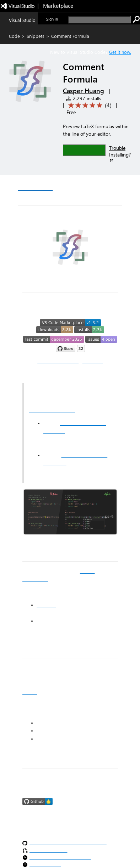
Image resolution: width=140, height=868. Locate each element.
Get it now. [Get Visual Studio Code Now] (120, 52)
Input (42, 739)
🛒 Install (93, 361)
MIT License (36, 685)
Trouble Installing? (120, 154)
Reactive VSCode (55, 621)
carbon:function (54, 723)
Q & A (31, 198)
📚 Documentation (58, 361)
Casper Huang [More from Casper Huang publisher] (84, 91)
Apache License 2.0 (96, 723)
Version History (78, 184)
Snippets (36, 36)
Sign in (52, 19)
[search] (99, 20)
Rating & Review (70, 198)
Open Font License (92, 731)
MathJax (46, 605)
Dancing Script (53, 731)
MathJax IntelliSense (52, 410)
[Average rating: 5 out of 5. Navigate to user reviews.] (89, 105)
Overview (35, 184)
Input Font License (71, 739)
